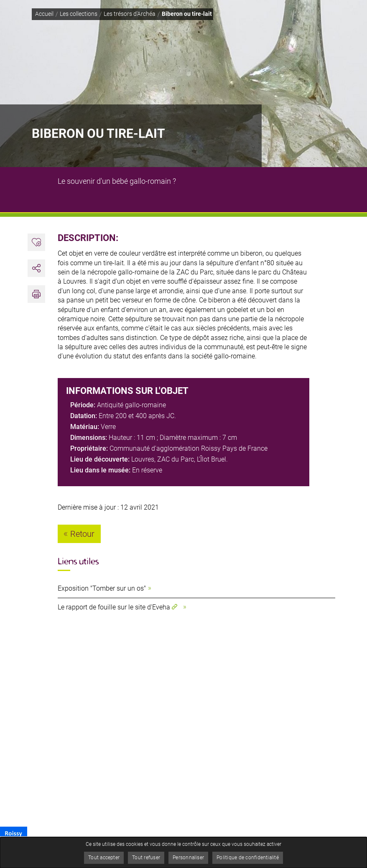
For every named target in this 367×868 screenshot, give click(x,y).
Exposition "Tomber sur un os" (102, 588)
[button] (36, 294)
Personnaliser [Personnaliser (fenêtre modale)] (188, 858)
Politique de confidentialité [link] (248, 858)
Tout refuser (146, 858)
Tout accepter (104, 858)
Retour (82, 534)
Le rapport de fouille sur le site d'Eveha (114, 607)
